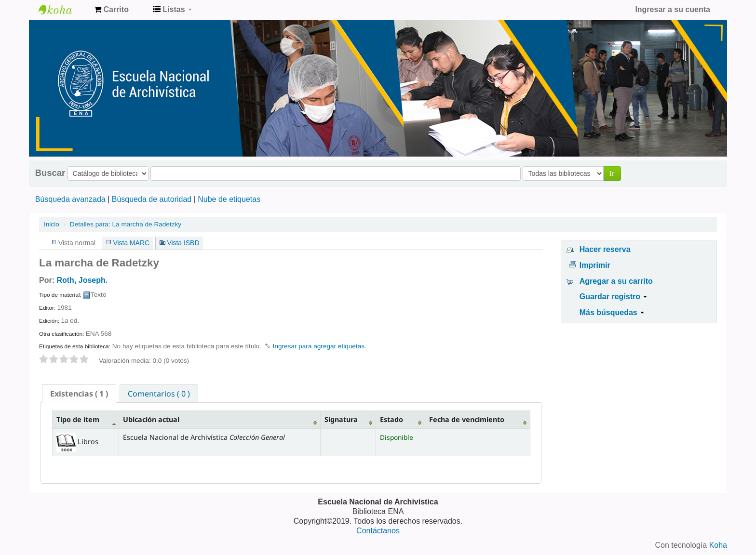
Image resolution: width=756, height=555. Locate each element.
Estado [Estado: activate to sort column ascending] (391, 419)
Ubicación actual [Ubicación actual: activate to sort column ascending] (151, 419)
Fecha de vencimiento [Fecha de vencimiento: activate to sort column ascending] (467, 419)
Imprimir (595, 265)
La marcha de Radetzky (126, 224)
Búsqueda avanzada (70, 199)
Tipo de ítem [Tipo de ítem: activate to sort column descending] (78, 419)
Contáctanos (378, 531)
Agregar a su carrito (616, 281)
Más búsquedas (612, 312)
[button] (111, 10)
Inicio (52, 224)
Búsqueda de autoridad (152, 199)
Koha (718, 545)
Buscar (50, 173)
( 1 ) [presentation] (79, 394)
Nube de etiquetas (229, 199)
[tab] (79, 394)
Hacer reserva (605, 249)
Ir (612, 173)
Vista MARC (131, 243)
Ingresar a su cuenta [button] (673, 9)
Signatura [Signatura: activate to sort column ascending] (341, 419)
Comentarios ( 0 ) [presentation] (159, 394)
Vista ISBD (183, 243)
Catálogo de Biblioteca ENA (63, 10)
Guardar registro (614, 297)
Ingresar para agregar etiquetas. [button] (320, 346)
